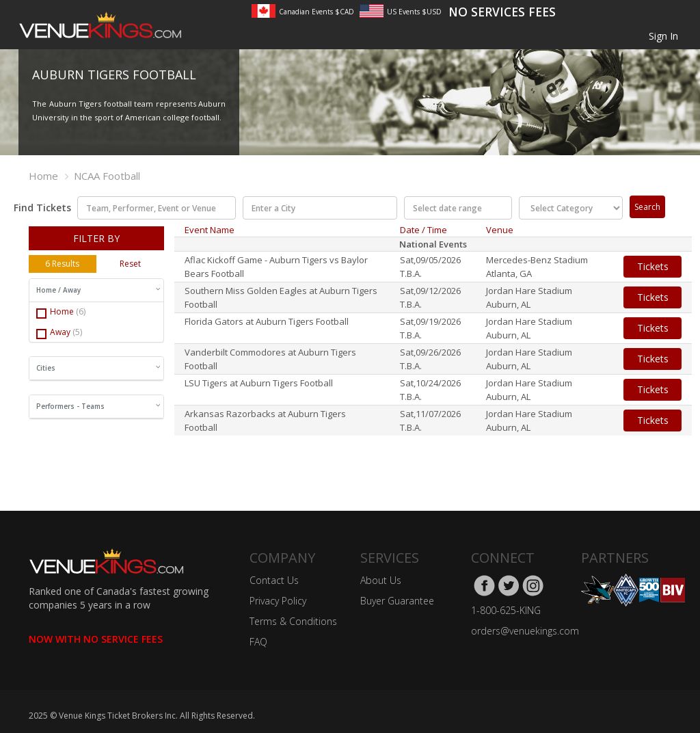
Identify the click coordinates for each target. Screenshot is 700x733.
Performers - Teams (98, 406)
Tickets (653, 266)
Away (59, 333)
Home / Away (98, 290)
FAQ (258, 642)
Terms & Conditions (293, 621)
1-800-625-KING (506, 610)
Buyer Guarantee (397, 601)
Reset (130, 264)
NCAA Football (107, 176)
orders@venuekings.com (525, 631)
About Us (381, 580)
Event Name (210, 230)
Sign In (663, 36)
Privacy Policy (278, 601)
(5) (77, 332)
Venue (500, 230)
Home (43, 176)
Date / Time (423, 230)
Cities (98, 368)
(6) (81, 311)
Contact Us (274, 580)
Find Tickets (38, 208)
